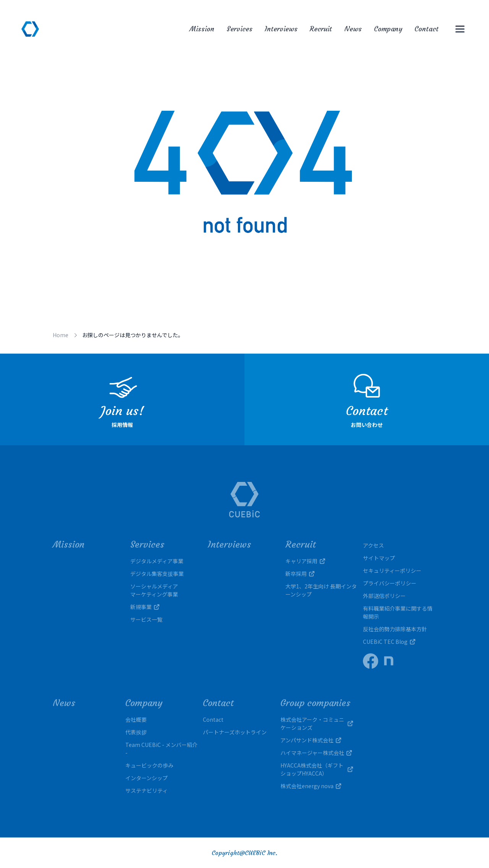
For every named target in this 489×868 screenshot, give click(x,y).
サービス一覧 (146, 619)
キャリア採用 (305, 561)
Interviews (281, 29)
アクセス (373, 545)
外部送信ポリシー (384, 596)
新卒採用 (300, 574)
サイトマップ (379, 558)
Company (388, 29)
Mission (202, 29)
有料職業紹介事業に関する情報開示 (398, 612)
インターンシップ (147, 778)
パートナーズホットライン (235, 732)
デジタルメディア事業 (157, 561)
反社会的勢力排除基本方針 (395, 629)
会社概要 (136, 719)
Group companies (315, 703)
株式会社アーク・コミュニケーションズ (317, 723)
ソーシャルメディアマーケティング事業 (154, 590)
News (353, 29)
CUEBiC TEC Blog (389, 642)
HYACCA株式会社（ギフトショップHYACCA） (317, 769)
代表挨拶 (136, 732)
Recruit (321, 29)
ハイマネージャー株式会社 (316, 753)
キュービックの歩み (149, 765)
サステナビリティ (147, 790)
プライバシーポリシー (390, 583)
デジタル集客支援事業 (157, 574)
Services (240, 29)
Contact (427, 29)
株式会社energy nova (311, 786)
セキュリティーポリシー (392, 571)
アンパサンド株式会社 (311, 740)
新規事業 (145, 607)
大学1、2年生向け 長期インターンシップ (321, 590)
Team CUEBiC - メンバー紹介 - (161, 749)
